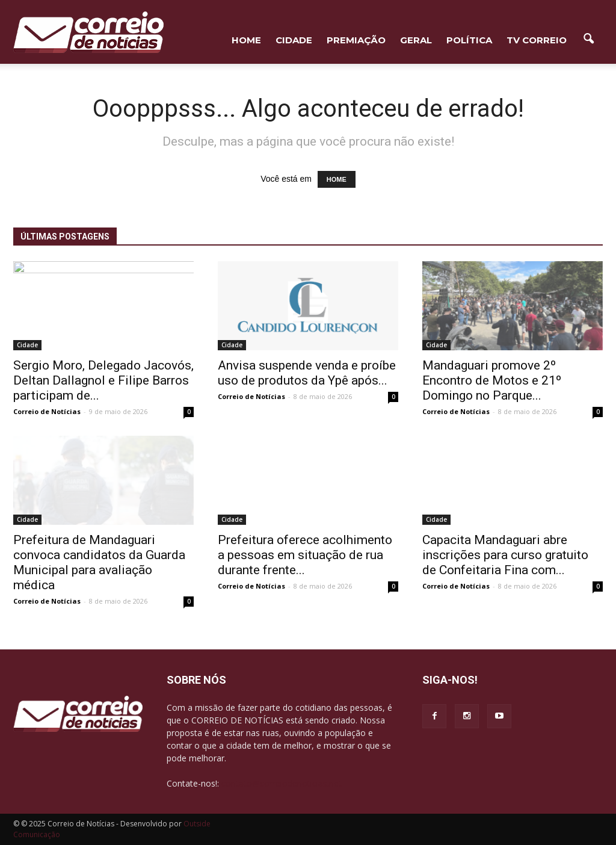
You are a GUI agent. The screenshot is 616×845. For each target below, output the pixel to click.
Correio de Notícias (47, 411)
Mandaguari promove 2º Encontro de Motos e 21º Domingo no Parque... (492, 380)
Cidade (294, 40)
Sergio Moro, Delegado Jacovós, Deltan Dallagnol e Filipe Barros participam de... (103, 380)
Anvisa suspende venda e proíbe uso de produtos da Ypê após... (307, 373)
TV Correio (537, 40)
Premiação (356, 40)
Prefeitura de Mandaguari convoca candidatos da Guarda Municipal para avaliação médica (99, 562)
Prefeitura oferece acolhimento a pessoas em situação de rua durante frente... (305, 555)
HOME (246, 40)
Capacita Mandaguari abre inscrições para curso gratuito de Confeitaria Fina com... (505, 555)
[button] (588, 39)
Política (469, 40)
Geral (416, 40)
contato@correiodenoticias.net (282, 783)
